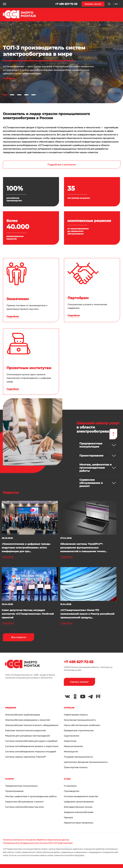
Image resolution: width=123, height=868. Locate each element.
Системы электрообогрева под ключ (25, 807)
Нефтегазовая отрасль (76, 715)
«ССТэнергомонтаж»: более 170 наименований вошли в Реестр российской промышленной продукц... (87, 614)
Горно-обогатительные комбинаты (82, 725)
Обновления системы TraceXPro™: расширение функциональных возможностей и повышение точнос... (84, 548)
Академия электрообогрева (79, 812)
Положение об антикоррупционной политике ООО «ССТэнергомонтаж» (38, 843)
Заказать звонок (93, 4)
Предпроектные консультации (21, 786)
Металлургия (71, 752)
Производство (72, 791)
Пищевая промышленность (78, 757)
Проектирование (14, 791)
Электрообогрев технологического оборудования (32, 725)
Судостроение (71, 736)
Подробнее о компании (62, 165)
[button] (5, 4)
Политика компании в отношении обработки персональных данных (36, 840)
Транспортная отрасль (76, 767)
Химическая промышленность (80, 720)
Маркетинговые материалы (79, 823)
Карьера (68, 817)
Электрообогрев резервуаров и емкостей (28, 720)
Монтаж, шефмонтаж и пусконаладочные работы (31, 796)
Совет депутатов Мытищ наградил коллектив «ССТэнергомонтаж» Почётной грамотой (28, 614)
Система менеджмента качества (81, 796)
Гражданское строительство (79, 730)
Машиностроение (73, 746)
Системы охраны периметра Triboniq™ (26, 757)
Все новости (19, 637)
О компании (70, 786)
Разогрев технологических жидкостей (25, 730)
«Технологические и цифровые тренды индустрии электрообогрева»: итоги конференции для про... (26, 548)
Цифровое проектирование (79, 802)
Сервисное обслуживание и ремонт (24, 802)
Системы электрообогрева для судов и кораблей (31, 741)
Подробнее (9, 78)
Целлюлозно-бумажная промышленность (86, 762)
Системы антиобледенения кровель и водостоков (32, 746)
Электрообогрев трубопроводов (23, 715)
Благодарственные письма (78, 807)
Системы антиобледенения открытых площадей (31, 752)
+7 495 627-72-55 (66, 4)
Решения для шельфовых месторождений (28, 736)
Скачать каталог (79, 682)
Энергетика (70, 741)
